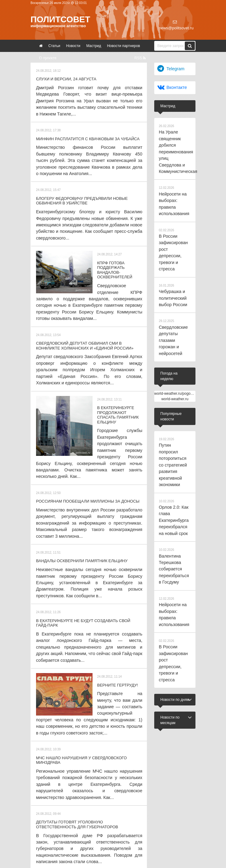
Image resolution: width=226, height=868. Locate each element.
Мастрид (94, 46)
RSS (140, 58)
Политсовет (60, 19)
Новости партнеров (123, 46)
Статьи (54, 46)
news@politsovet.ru (176, 25)
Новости (73, 46)
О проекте (48, 58)
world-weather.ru (175, 338)
